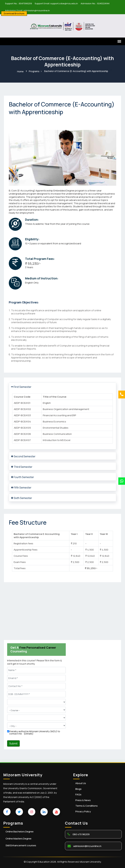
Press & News (83, 800)
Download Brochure (14, 13)
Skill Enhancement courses (21, 845)
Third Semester (22, 466)
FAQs (78, 794)
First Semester (21, 387)
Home (20, 71)
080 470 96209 (81, 834)
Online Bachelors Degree (20, 831)
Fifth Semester (21, 487)
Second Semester (23, 456)
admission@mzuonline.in (87, 846)
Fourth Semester (23, 477)
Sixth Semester (22, 498)
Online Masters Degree (18, 838)
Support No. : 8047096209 (18, 4)
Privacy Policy (83, 811)
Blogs (78, 789)
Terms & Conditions (87, 805)
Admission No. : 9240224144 (95, 4)
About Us (81, 783)
